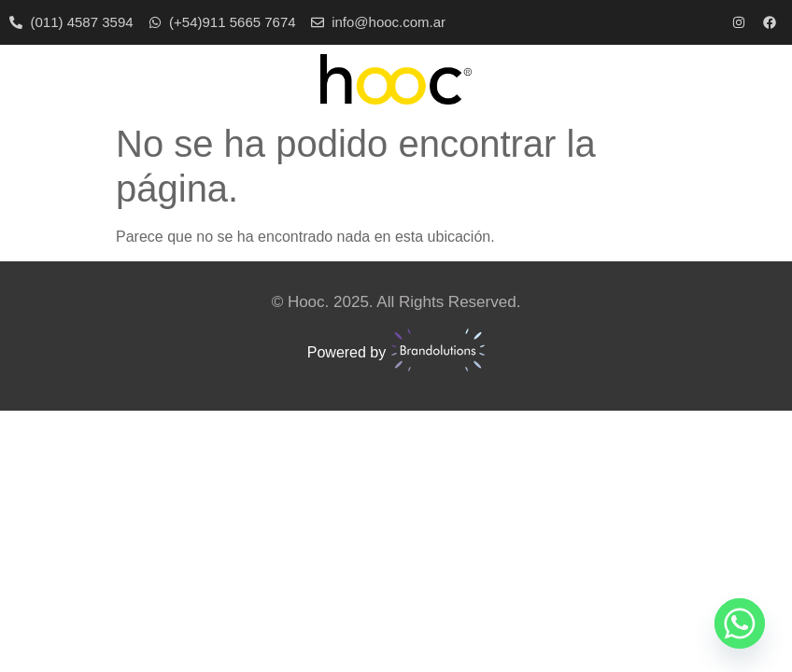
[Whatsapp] (740, 623)
